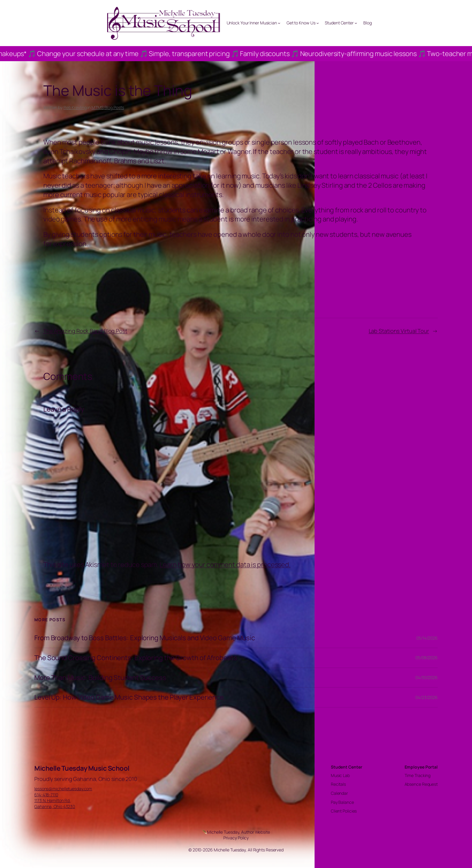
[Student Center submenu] (356, 23)
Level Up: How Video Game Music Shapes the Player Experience (129, 697)
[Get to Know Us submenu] (318, 23)
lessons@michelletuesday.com (63, 789)
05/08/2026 (427, 658)
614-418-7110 (46, 795)
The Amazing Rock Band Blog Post (85, 331)
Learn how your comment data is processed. (225, 565)
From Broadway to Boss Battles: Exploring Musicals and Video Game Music (145, 638)
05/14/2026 (427, 638)
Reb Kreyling (75, 107)
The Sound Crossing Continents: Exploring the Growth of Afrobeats (136, 658)
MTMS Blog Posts (108, 107)
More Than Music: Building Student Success (100, 678)
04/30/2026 (427, 677)
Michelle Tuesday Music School (82, 768)
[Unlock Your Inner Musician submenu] (279, 23)
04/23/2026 (427, 697)
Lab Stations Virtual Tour (399, 331)
